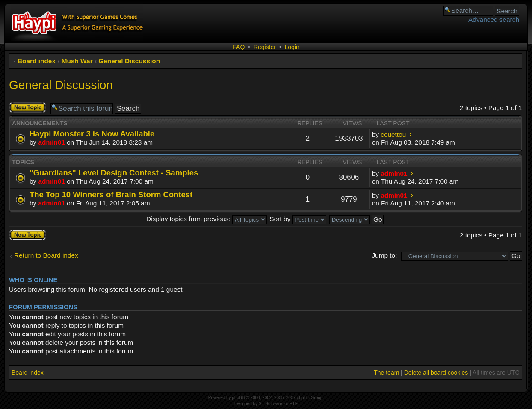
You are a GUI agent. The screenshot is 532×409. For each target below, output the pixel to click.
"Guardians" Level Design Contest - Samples (114, 173)
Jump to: (384, 255)
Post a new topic (28, 107)
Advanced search (494, 19)
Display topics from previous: (207, 219)
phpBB (238, 398)
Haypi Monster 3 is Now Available (92, 134)
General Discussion (129, 61)
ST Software (270, 404)
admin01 (52, 142)
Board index (37, 61)
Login (292, 47)
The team (386, 373)
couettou (393, 135)
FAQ (239, 47)
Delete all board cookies (436, 373)
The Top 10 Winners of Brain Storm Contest (111, 194)
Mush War (77, 61)
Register (265, 47)
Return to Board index (46, 255)
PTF (293, 404)
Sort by (298, 219)
